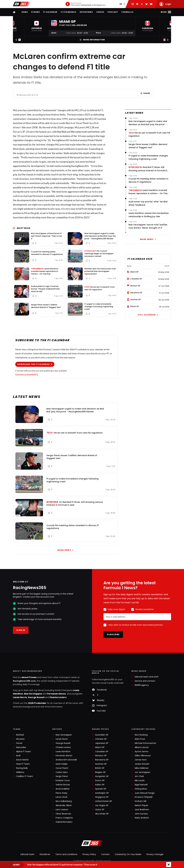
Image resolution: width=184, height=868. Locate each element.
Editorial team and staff (147, 677)
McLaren (20, 739)
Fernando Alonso (56, 694)
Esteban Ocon (63, 781)
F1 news (36, 12)
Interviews (86, 12)
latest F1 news (29, 677)
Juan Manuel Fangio (145, 793)
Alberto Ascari (142, 747)
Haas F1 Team (23, 764)
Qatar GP (100, 810)
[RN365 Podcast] (86, 4)
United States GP (104, 801)
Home (25, 12)
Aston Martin (22, 760)
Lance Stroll (61, 797)
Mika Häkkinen (142, 768)
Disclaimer (45, 854)
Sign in (21, 630)
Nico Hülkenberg (64, 801)
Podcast (113, 12)
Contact (105, 854)
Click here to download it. (27, 374)
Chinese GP (101, 739)
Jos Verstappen (142, 772)
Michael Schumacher (145, 743)
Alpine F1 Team (24, 752)
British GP (100, 768)
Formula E (127, 12)
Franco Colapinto (64, 818)
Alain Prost (140, 739)
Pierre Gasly (61, 793)
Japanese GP (102, 743)
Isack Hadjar (62, 764)
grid (37, 213)
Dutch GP (100, 781)
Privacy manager (155, 854)
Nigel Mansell (141, 785)
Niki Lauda (140, 781)
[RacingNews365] (92, 844)
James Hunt (141, 760)
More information (92, 40)
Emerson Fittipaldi (144, 797)
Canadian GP (102, 752)
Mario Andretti (142, 818)
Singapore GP (102, 797)
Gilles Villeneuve (143, 756)
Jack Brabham (142, 810)
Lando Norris (20, 697)
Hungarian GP (102, 776)
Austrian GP (101, 764)
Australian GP (102, 735)
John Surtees (141, 814)
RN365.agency (142, 685)
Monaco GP (101, 756)
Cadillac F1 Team (25, 776)
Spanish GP (101, 789)
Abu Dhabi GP (102, 814)
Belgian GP (100, 772)
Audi (18, 756)
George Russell (36, 697)
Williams (20, 772)
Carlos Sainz (62, 772)
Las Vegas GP (102, 805)
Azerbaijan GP (102, 793)
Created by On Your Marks (128, 854)
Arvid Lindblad (62, 789)
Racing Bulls (22, 768)
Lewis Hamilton (63, 752)
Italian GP (100, 785)
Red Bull (62, 132)
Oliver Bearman (63, 814)
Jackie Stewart (142, 764)
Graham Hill (140, 801)
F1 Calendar (50, 12)
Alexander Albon (64, 805)
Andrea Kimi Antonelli (66, 760)
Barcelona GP (102, 760)
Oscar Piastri (62, 768)
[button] (37, 26)
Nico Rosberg (141, 735)
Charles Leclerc (58, 697)
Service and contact (145, 681)
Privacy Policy (89, 854)
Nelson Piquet (141, 805)
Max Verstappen (33, 694)
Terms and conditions (66, 854)
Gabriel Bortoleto (64, 822)
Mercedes (76, 132)
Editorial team (28, 854)
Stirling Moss (141, 789)
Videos (100, 12)
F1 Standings (68, 12)
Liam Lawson (62, 810)
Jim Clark (139, 776)
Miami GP (100, 747)
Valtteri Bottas (63, 785)
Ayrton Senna (141, 752)
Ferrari (19, 743)
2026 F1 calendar (37, 703)
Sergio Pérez (62, 776)
